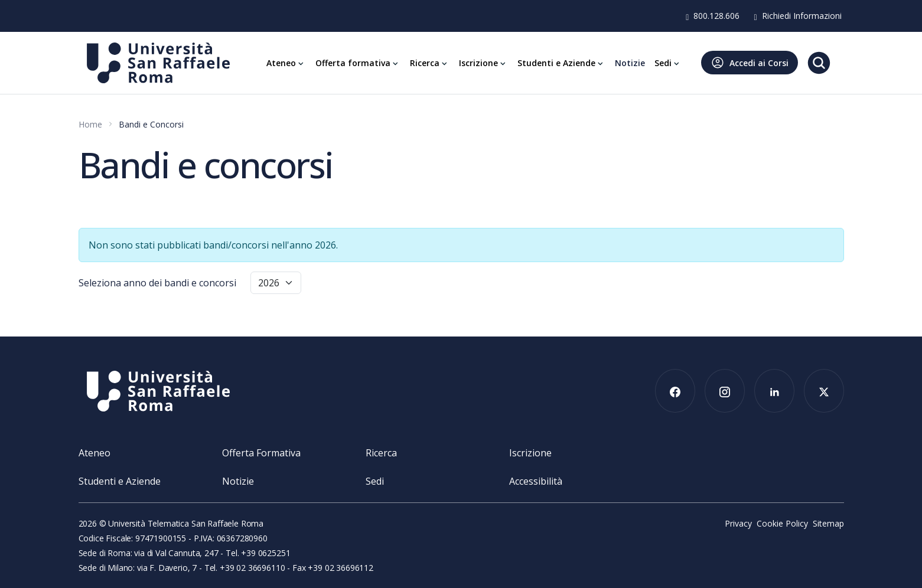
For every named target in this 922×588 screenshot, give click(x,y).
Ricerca (381, 453)
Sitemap (828, 523)
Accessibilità (536, 481)
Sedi (375, 481)
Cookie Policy (782, 523)
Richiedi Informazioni (797, 16)
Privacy (738, 523)
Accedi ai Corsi (750, 63)
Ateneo (95, 453)
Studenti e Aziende (120, 481)
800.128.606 (713, 16)
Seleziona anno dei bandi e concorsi (157, 283)
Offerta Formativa (261, 453)
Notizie (238, 481)
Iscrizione (530, 453)
